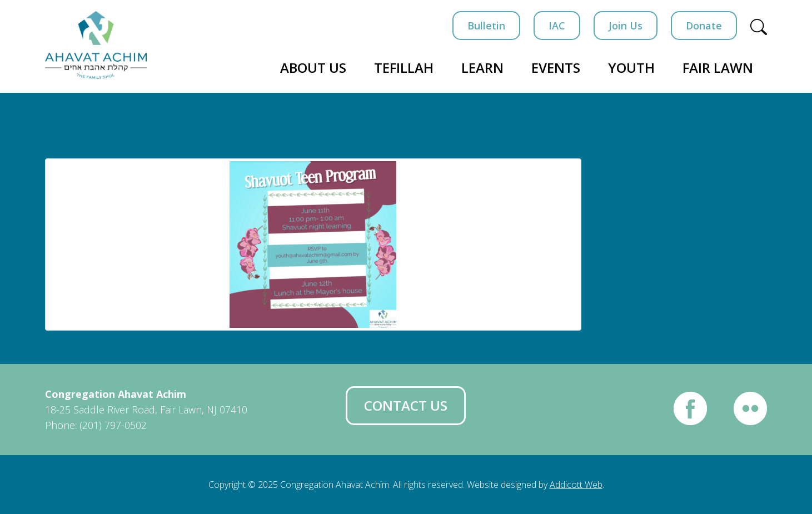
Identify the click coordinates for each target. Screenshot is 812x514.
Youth (631, 68)
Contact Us (406, 405)
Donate (704, 26)
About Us (313, 68)
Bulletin (486, 26)
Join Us (626, 26)
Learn (482, 68)
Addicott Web (576, 485)
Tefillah (404, 68)
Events (556, 68)
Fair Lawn (718, 68)
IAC (557, 26)
